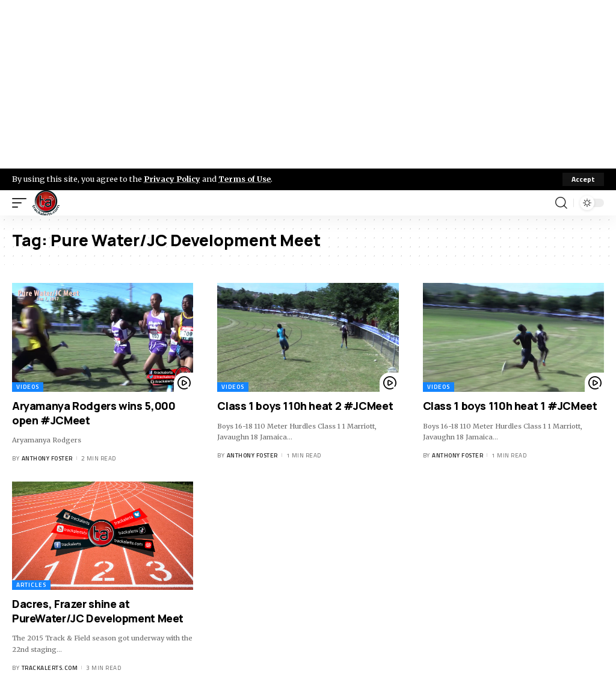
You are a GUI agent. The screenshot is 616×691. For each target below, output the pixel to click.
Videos (28, 387)
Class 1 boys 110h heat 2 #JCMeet (305, 406)
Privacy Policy (172, 179)
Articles (31, 585)
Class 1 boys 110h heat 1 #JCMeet (510, 406)
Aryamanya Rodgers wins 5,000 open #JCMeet (94, 413)
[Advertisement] (308, 84)
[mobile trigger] (22, 203)
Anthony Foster (47, 458)
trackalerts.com (50, 668)
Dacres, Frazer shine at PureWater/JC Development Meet (98, 611)
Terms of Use (245, 179)
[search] (561, 203)
